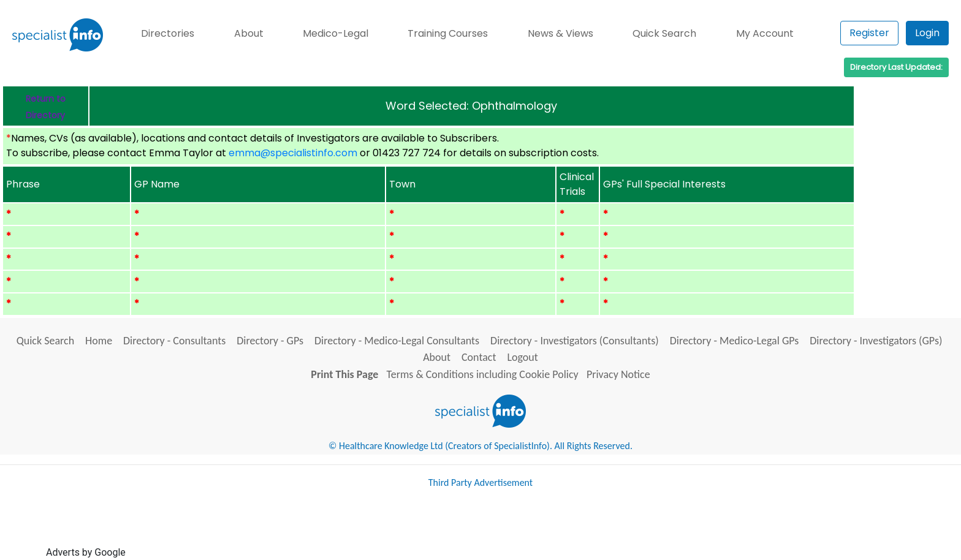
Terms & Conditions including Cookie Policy (483, 374)
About (249, 33)
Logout (522, 357)
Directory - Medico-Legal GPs (735, 341)
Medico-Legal (336, 33)
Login (927, 33)
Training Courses (448, 33)
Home (99, 341)
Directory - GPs (270, 341)
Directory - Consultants (174, 341)
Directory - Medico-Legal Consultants (397, 341)
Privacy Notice (618, 374)
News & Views (560, 33)
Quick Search (664, 33)
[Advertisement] (351, 528)
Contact (479, 357)
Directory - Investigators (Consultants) (575, 341)
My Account (765, 33)
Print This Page (344, 374)
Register (869, 33)
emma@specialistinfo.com (293, 153)
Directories (168, 33)
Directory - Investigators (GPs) (876, 341)
